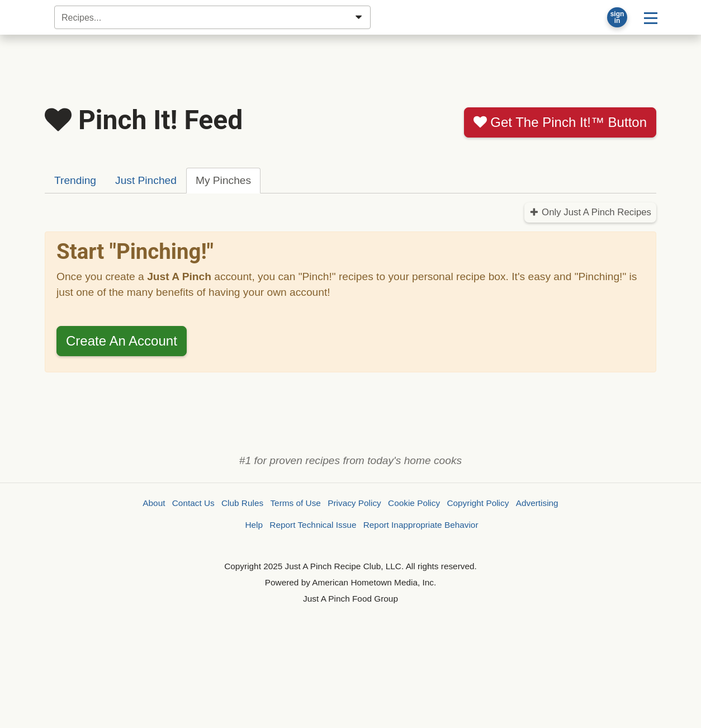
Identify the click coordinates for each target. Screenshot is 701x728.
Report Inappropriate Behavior (421, 525)
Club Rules (242, 503)
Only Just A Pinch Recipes (590, 212)
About (154, 503)
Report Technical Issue (313, 525)
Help (254, 525)
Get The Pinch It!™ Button (560, 122)
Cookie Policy (414, 503)
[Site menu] (651, 17)
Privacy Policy (354, 503)
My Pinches (223, 180)
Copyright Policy (478, 503)
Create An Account (122, 341)
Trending (75, 180)
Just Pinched (146, 180)
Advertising (537, 503)
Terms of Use (295, 503)
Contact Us (193, 503)
